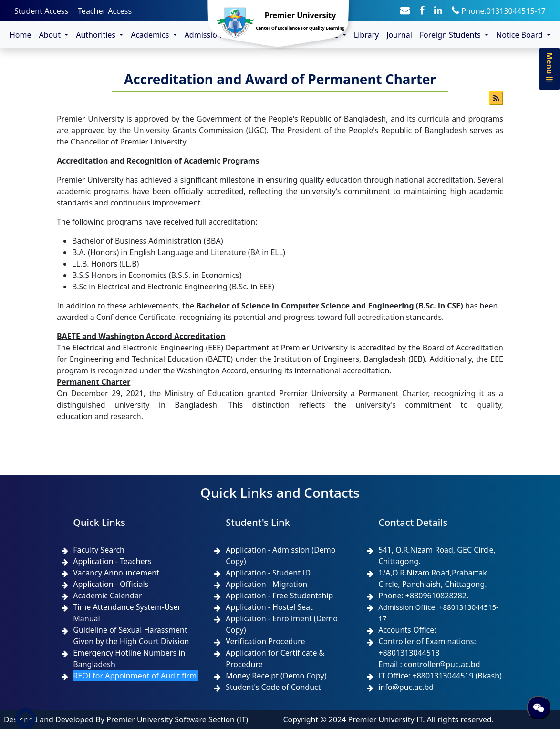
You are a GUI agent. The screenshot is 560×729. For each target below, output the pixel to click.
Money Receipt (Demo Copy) (276, 676)
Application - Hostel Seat (269, 607)
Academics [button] (151, 35)
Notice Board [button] (520, 35)
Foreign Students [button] (451, 35)
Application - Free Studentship (279, 596)
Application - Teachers (112, 561)
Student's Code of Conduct (273, 687)
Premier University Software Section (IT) (177, 719)
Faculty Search (99, 550)
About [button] (51, 35)
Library (366, 35)
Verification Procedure (265, 641)
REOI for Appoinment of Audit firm (135, 676)
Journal (399, 35)
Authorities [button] (97, 35)
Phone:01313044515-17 (499, 11)
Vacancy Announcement (116, 573)
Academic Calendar (107, 596)
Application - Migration (266, 584)
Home (21, 35)
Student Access (41, 11)
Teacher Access (105, 11)
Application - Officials (111, 584)
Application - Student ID (268, 573)
